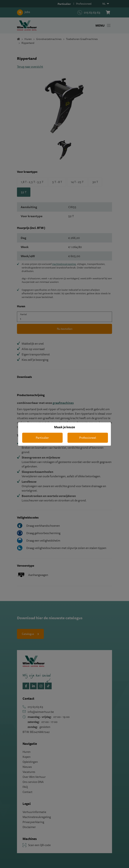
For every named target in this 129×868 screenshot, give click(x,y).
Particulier (42, 438)
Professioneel (88, 438)
